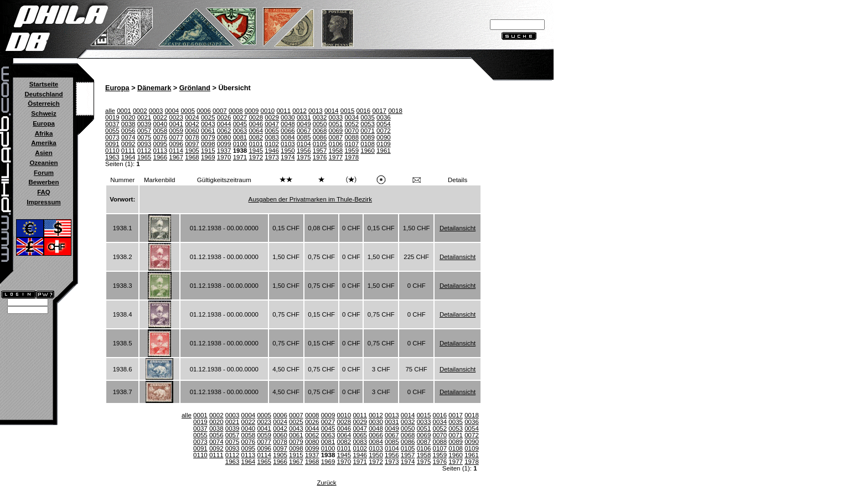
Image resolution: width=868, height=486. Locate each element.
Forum (44, 173)
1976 (320, 157)
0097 (192, 144)
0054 (384, 124)
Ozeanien (43, 163)
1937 (224, 151)
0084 (288, 137)
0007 (220, 111)
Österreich (44, 104)
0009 (252, 111)
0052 (352, 124)
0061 (208, 131)
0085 (304, 137)
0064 (256, 131)
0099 (224, 144)
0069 (336, 131)
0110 (112, 151)
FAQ (44, 192)
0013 (316, 111)
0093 (144, 144)
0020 (128, 117)
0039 (144, 124)
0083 (272, 137)
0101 (256, 144)
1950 (288, 151)
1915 (208, 151)
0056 (128, 131)
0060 (192, 131)
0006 (204, 111)
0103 (288, 144)
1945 (256, 151)
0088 (352, 137)
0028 (256, 117)
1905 (192, 151)
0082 (256, 137)
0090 (384, 137)
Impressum (43, 202)
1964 (128, 157)
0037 (112, 124)
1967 (176, 157)
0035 (368, 117)
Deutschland (43, 94)
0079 (208, 137)
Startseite (44, 84)
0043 (208, 124)
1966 (160, 157)
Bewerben (43, 182)
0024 (192, 117)
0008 (236, 111)
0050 (320, 124)
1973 (272, 157)
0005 (188, 111)
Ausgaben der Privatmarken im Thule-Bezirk (310, 199)
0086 (320, 137)
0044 (224, 124)
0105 (320, 144)
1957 (320, 151)
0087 (336, 137)
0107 (352, 144)
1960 (368, 151)
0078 (192, 137)
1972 (256, 157)
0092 (128, 144)
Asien (43, 153)
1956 (304, 151)
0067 (304, 131)
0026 (224, 117)
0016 (364, 111)
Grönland (195, 88)
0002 (140, 111)
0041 (176, 124)
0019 (112, 117)
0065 (272, 131)
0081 (240, 137)
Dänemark (154, 88)
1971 (240, 157)
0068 (320, 131)
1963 (112, 157)
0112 (144, 151)
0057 (144, 131)
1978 (352, 157)
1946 (272, 151)
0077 (176, 137)
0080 (224, 137)
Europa (44, 123)
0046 (256, 124)
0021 (144, 117)
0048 (288, 124)
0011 (283, 111)
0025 (208, 117)
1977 (336, 157)
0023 (176, 117)
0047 (272, 124)
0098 (208, 144)
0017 (379, 111)
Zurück (326, 483)
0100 (240, 144)
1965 (144, 157)
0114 (176, 151)
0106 (336, 144)
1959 (352, 151)
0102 (272, 144)
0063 (240, 131)
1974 (288, 157)
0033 (336, 117)
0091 (112, 144)
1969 (208, 157)
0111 (128, 151)
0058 (160, 131)
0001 (124, 111)
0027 (240, 117)
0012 (299, 111)
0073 (112, 137)
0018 (395, 111)
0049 (304, 124)
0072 (384, 131)
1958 (336, 151)
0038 (128, 124)
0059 (176, 131)
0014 (332, 111)
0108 (368, 144)
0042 (192, 124)
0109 (384, 144)
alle (110, 111)
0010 (268, 111)
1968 (192, 157)
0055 (112, 131)
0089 (368, 137)
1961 (384, 151)
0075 (144, 137)
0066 (288, 131)
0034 (352, 117)
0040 (160, 124)
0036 (384, 117)
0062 (224, 131)
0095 (160, 144)
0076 (160, 137)
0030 (288, 117)
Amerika (43, 143)
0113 (160, 151)
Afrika (44, 133)
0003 (156, 111)
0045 (240, 124)
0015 (348, 111)
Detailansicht (458, 228)
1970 (224, 157)
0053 (368, 124)
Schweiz (43, 113)
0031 (304, 117)
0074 (128, 137)
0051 (336, 124)
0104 (304, 144)
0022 (160, 117)
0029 (272, 117)
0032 (320, 117)
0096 (176, 144)
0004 (172, 111)
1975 (304, 157)
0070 (352, 131)
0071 (368, 131)
